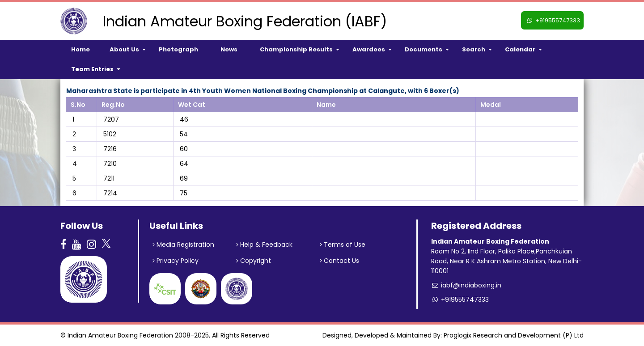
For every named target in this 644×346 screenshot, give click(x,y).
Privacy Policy (176, 261)
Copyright (254, 261)
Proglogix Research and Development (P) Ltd (514, 335)
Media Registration (183, 245)
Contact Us (339, 261)
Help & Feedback (264, 245)
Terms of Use (343, 245)
